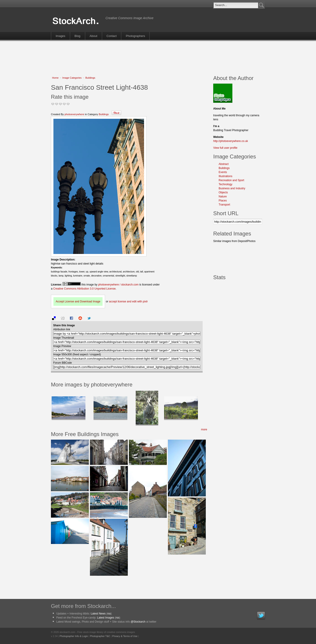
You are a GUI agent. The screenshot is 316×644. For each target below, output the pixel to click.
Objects (223, 192)
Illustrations (226, 176)
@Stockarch (138, 622)
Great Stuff (64, 104)
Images (61, 36)
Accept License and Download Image (78, 301)
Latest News (98, 614)
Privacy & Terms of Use (125, 636)
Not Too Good (53, 104)
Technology (226, 184)
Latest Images (106, 618)
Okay (57, 104)
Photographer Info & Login (74, 636)
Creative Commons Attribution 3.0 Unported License (84, 289)
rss (109, 614)
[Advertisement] (158, 56)
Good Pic (61, 104)
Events (223, 172)
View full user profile (225, 148)
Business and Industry (232, 188)
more (204, 429)
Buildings (90, 78)
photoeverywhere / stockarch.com (118, 285)
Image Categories (72, 78)
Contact (112, 36)
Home (55, 78)
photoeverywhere (74, 114)
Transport (224, 205)
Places (223, 201)
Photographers (135, 36)
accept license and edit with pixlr (128, 301)
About (94, 36)
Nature (223, 196)
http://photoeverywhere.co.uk (231, 141)
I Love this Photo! (68, 104)
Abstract (224, 164)
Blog (78, 36)
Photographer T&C (100, 636)
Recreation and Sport (231, 180)
